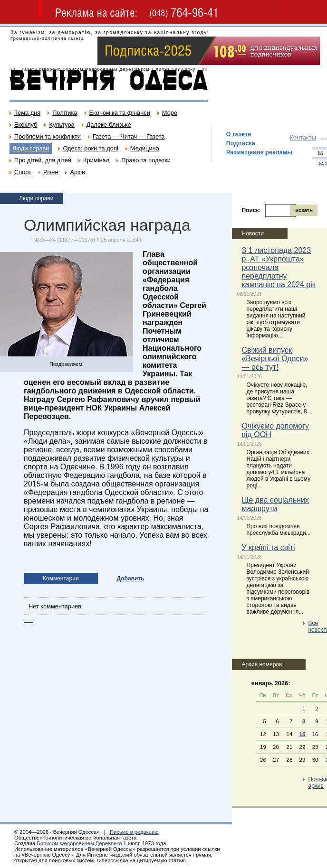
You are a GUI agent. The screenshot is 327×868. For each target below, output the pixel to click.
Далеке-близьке (109, 125)
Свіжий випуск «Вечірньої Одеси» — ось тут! (275, 359)
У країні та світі (268, 547)
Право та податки (146, 160)
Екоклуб (26, 125)
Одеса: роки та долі (90, 148)
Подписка (241, 143)
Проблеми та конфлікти (48, 136)
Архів (77, 172)
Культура (62, 125)
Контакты (303, 137)
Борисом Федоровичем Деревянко (79, 843)
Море (170, 113)
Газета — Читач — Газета (129, 136)
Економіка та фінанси (120, 113)
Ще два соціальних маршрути (275, 504)
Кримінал (96, 160)
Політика (65, 113)
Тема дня (27, 113)
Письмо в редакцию (134, 832)
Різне (51, 172)
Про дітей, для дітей (43, 160)
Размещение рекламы (260, 152)
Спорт (23, 172)
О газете (239, 134)
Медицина (145, 148)
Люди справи (31, 148)
